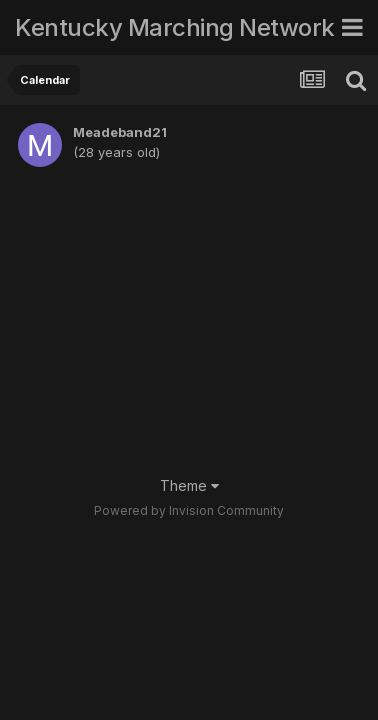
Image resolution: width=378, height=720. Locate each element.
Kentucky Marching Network (175, 27)
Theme (189, 485)
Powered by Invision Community (189, 510)
